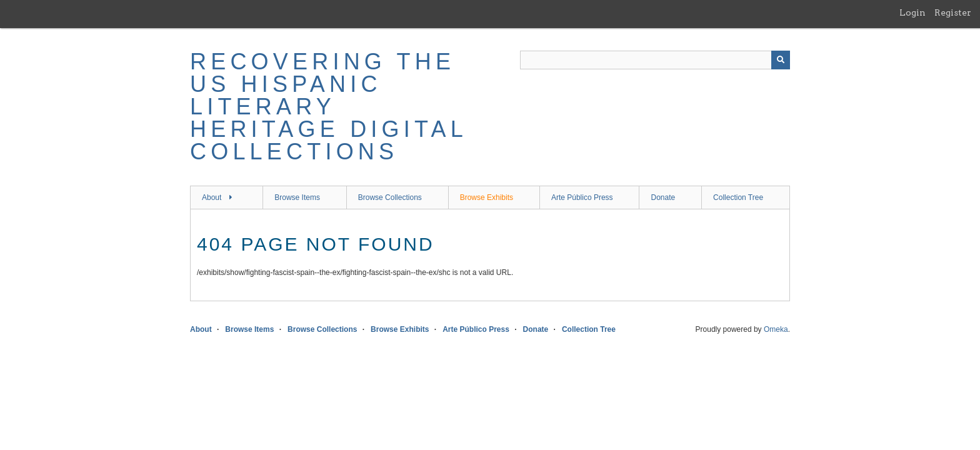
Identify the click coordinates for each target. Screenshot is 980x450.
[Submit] (781, 60)
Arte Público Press (582, 197)
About (212, 197)
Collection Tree (738, 197)
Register (953, 12)
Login (912, 12)
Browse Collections (390, 197)
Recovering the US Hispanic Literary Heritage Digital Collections (328, 107)
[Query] (655, 60)
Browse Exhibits (487, 197)
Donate (663, 197)
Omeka (776, 329)
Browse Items (297, 197)
